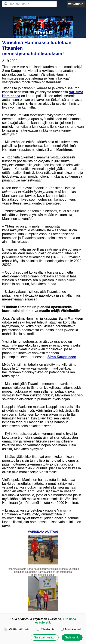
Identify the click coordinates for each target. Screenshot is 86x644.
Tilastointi (45, 629)
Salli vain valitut (45, 637)
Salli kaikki (72, 637)
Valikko (78, 4)
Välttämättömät (17, 629)
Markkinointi (71, 629)
